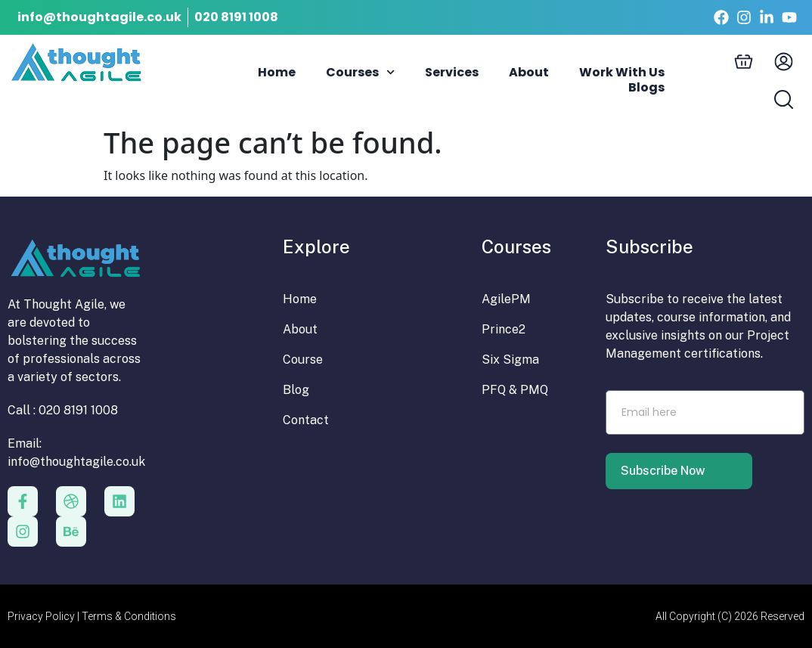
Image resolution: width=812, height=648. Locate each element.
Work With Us (622, 73)
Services (452, 73)
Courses (360, 73)
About (529, 73)
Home (277, 73)
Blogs (646, 88)
